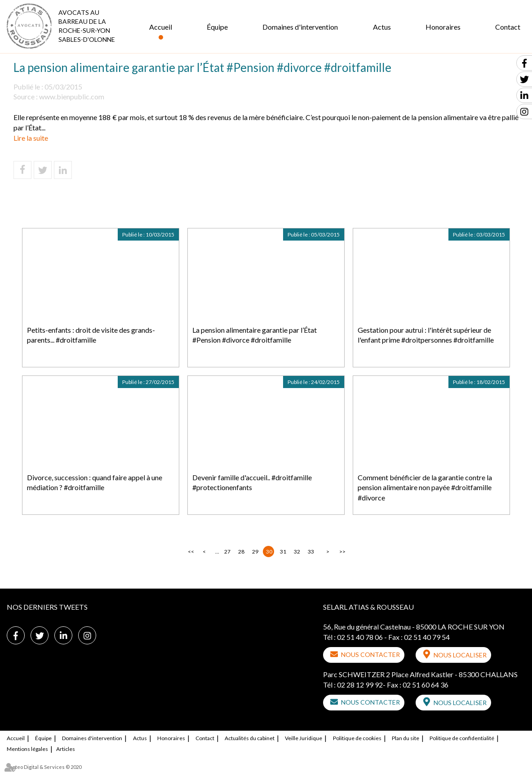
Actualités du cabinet (250, 738)
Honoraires (443, 27)
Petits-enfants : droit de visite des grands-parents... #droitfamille (91, 335)
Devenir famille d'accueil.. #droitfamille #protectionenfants (252, 482)
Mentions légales (27, 749)
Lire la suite (31, 138)
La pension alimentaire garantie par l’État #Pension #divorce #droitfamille (255, 335)
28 (241, 551)
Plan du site (406, 738)
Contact (508, 27)
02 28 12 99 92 (360, 685)
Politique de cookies (357, 738)
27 (227, 551)
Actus (382, 27)
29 (255, 551)
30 (269, 551)
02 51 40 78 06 (360, 637)
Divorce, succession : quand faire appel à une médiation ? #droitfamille (95, 482)
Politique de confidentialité (462, 738)
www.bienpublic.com (72, 96)
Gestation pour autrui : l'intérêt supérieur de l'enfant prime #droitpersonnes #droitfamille (426, 335)
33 (311, 551)
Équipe (217, 27)
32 (297, 551)
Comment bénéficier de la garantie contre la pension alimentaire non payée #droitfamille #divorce (425, 488)
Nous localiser (460, 655)
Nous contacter (370, 654)
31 (283, 551)
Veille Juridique (304, 738)
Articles (66, 749)
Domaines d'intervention (300, 27)
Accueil (161, 27)
